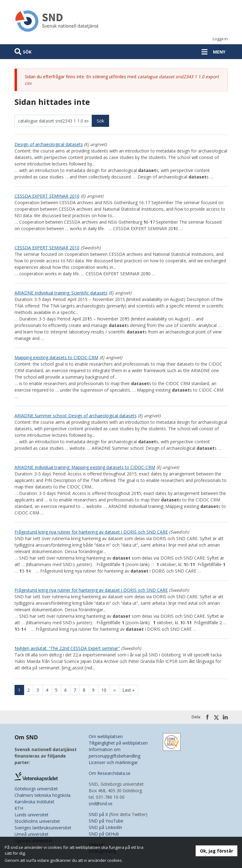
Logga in (220, 39)
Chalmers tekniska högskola (42, 795)
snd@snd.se (101, 804)
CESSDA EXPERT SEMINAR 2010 (47, 196)
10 (106, 690)
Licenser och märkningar (113, 762)
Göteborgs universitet (36, 789)
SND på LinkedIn (105, 827)
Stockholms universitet (37, 821)
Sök (27, 52)
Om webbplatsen (106, 736)
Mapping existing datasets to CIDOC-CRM (56, 357)
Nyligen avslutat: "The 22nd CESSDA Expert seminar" (67, 648)
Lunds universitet (32, 815)
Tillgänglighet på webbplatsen (118, 743)
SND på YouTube (106, 821)
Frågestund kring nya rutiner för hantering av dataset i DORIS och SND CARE (91, 532)
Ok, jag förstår (217, 851)
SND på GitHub (104, 834)
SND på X (98, 814)
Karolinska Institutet (34, 802)
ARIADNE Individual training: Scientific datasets (61, 293)
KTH (19, 808)
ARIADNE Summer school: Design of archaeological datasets (76, 416)
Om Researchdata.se (110, 773)
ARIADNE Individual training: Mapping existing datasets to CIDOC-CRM (85, 467)
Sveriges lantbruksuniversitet (43, 828)
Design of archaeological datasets (49, 144)
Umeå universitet (32, 834)
